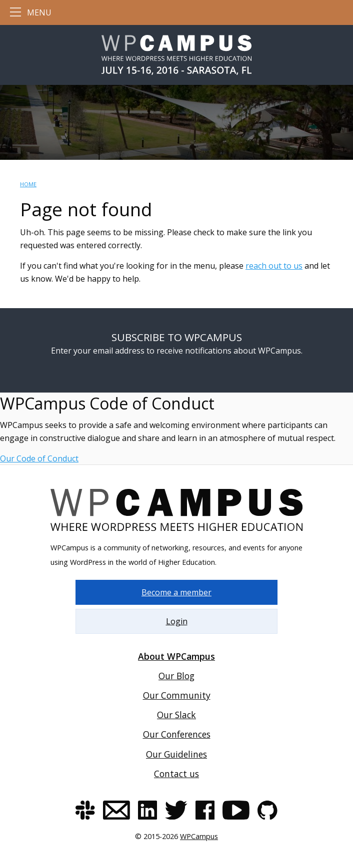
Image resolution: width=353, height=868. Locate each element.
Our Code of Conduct (39, 458)
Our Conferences (177, 734)
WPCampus (199, 836)
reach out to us (274, 266)
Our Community (177, 695)
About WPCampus (176, 656)
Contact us (176, 774)
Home (28, 184)
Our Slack (176, 715)
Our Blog (176, 676)
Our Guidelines (176, 754)
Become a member (176, 592)
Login (177, 621)
